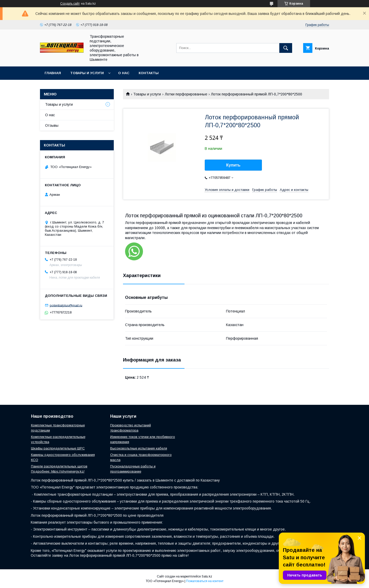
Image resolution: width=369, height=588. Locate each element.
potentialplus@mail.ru (66, 305)
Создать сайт (70, 4)
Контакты (149, 73)
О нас (124, 73)
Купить (233, 165)
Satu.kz (207, 576)
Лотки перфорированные (186, 94)
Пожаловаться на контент (205, 581)
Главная (53, 73)
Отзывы (52, 125)
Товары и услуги (87, 73)
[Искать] (286, 48)
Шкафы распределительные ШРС (58, 448)
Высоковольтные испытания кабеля (139, 448)
